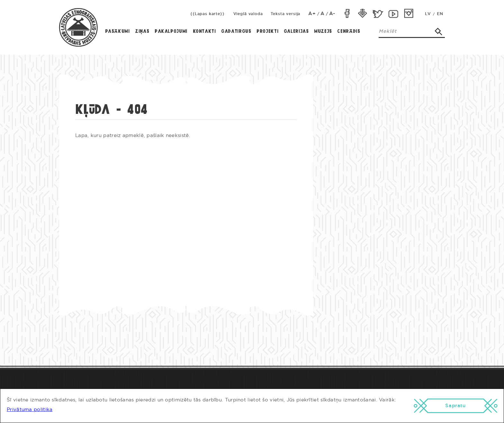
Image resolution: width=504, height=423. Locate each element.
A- (332, 14)
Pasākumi (117, 32)
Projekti (267, 32)
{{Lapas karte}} (207, 14)
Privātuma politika (30, 410)
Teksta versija (286, 14)
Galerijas (296, 32)
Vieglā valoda (248, 14)
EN (440, 14)
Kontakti (204, 32)
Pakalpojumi (171, 32)
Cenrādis (349, 32)
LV (428, 14)
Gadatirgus (236, 32)
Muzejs (323, 32)
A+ (312, 14)
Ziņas (142, 32)
